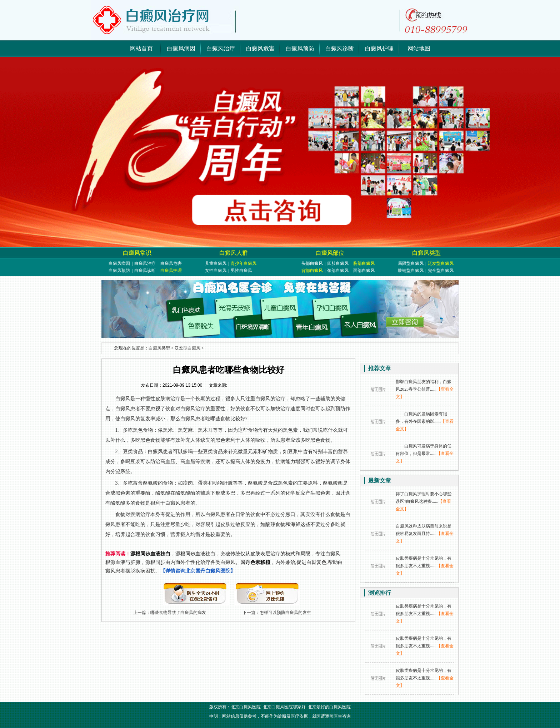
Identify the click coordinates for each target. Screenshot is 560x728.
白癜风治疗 (221, 48)
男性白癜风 (241, 271)
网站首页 (141, 48)
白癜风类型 (426, 253)
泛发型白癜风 (441, 263)
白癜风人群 (234, 253)
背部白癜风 (312, 271)
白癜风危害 (260, 48)
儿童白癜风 (216, 263)
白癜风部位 (330, 253)
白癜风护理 (379, 48)
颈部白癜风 (338, 271)
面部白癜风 (364, 271)
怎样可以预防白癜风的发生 (285, 613)
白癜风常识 (137, 253)
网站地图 (419, 48)
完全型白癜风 (441, 271)
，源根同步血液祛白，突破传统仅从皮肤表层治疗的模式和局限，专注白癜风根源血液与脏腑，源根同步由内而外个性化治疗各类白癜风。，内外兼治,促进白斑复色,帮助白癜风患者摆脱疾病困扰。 (224, 562)
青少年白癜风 (244, 263)
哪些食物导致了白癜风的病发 (178, 613)
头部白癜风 (312, 263)
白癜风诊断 (340, 48)
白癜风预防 (300, 48)
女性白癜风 (216, 271)
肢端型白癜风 (411, 271)
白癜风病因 (181, 48)
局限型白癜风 (411, 263)
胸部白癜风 (364, 263)
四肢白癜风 (338, 263)
